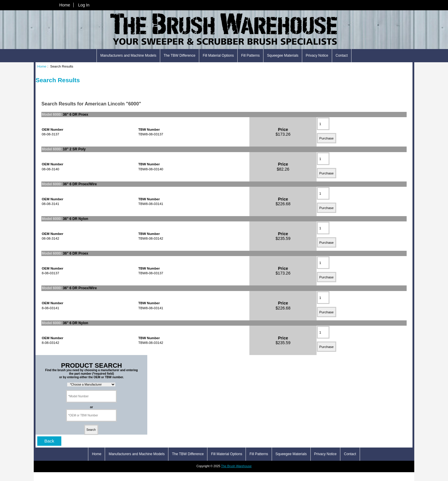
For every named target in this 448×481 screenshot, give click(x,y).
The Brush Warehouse (236, 466)
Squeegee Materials (283, 55)
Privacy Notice (317, 55)
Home (65, 5)
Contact (342, 55)
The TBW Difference (180, 55)
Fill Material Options (218, 55)
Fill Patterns (250, 55)
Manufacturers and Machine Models (128, 55)
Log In (84, 5)
